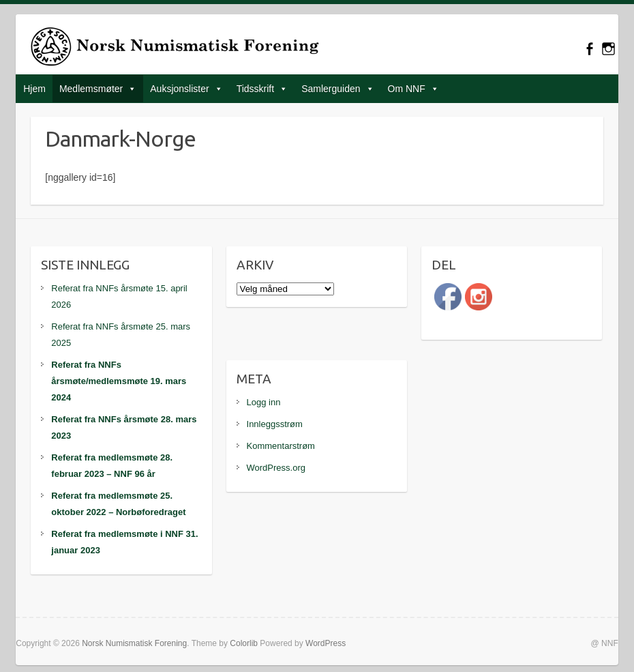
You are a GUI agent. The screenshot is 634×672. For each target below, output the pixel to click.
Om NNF (407, 89)
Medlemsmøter (91, 89)
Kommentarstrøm (281, 446)
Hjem (34, 89)
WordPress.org (276, 468)
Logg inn (264, 402)
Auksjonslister (179, 89)
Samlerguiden (331, 89)
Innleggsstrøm (275, 424)
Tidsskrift (255, 89)
